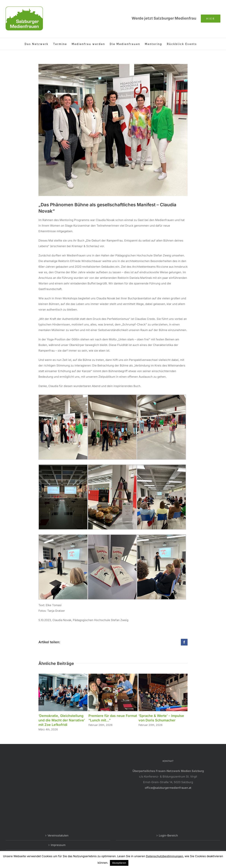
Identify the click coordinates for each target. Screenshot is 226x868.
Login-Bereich (168, 835)
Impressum (58, 845)
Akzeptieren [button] (119, 863)
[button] (41, 703)
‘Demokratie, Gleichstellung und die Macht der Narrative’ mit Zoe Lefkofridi (62, 720)
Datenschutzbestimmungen (165, 856)
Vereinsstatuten (58, 835)
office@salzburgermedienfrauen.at (168, 788)
